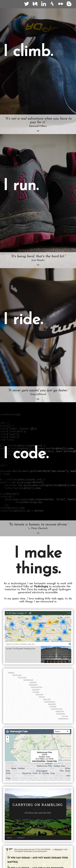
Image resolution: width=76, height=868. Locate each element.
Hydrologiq (41, 587)
